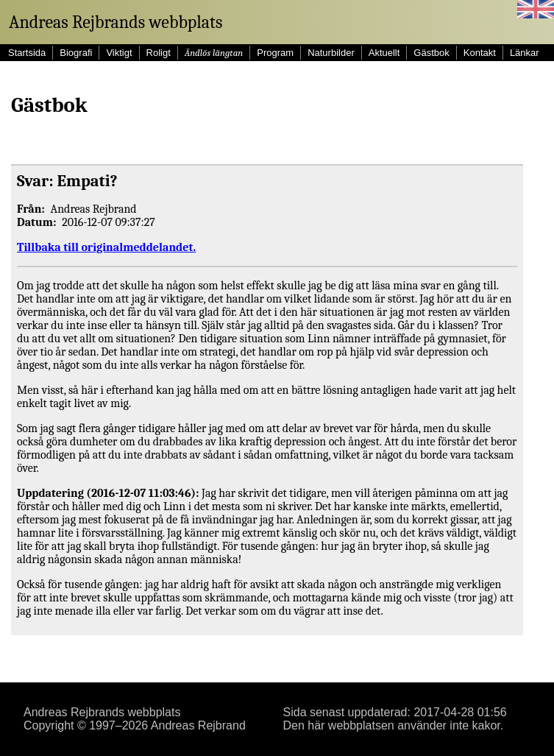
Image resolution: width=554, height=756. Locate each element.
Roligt (159, 53)
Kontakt (480, 53)
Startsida (27, 53)
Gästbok (431, 53)
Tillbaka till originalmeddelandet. (106, 247)
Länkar (525, 53)
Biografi (76, 53)
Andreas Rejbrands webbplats (116, 22)
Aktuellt (384, 53)
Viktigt (119, 53)
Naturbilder (331, 53)
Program (275, 53)
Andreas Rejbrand (198, 725)
